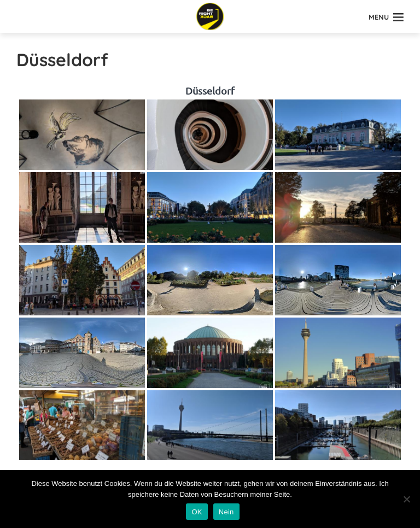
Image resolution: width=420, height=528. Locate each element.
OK (197, 512)
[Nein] (406, 499)
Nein (226, 512)
